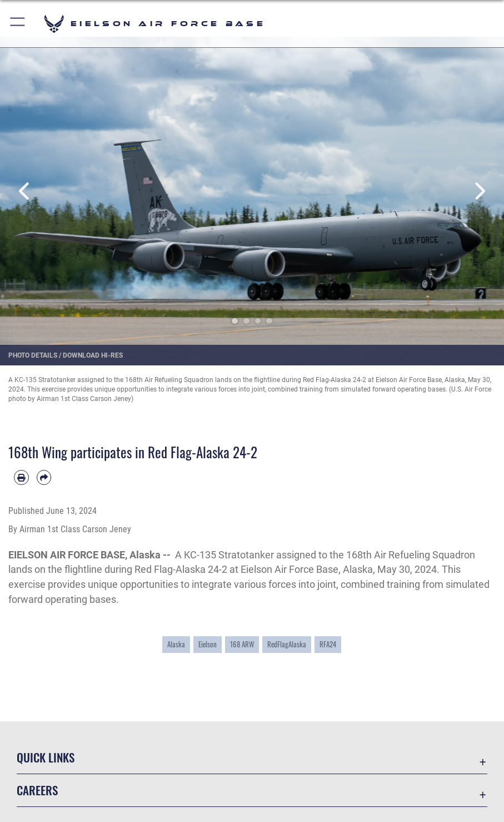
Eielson (208, 644)
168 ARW (242, 644)
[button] (18, 24)
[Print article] (21, 477)
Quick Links (46, 757)
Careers (37, 790)
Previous (25, 191)
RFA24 (328, 644)
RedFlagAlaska (287, 644)
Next (479, 191)
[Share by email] (44, 477)
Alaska (176, 644)
